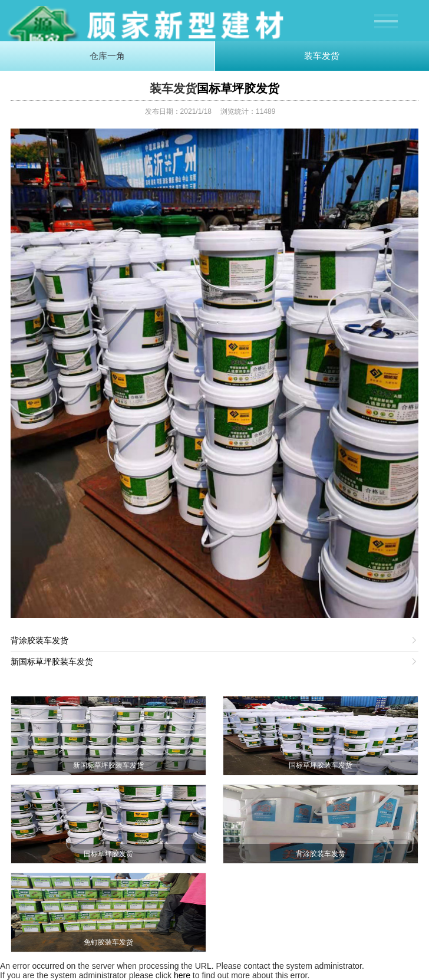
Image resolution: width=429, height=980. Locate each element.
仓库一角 (107, 56)
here (182, 975)
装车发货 (322, 56)
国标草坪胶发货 (238, 88)
